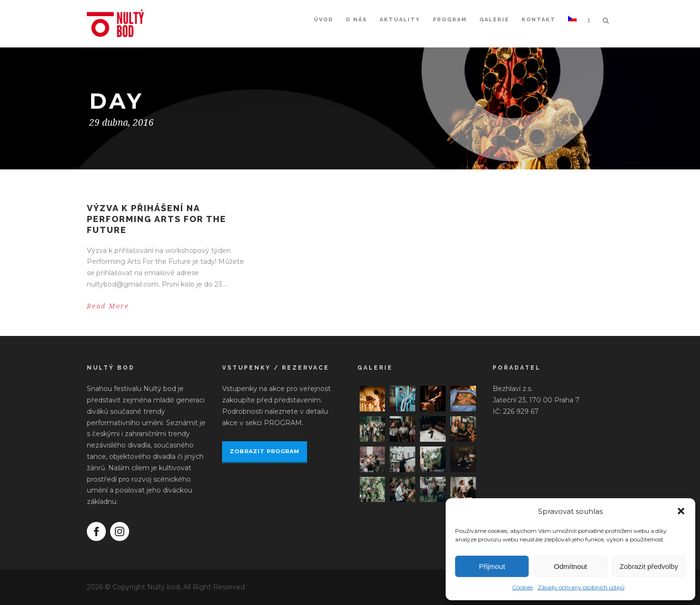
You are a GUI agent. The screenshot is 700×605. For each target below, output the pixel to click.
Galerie (494, 20)
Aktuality (400, 20)
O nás (356, 20)
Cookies (523, 587)
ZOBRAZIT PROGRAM (265, 451)
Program (450, 20)
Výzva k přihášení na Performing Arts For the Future (157, 219)
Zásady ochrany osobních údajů (581, 587)
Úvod (323, 20)
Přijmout (492, 566)
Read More (108, 306)
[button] (681, 511)
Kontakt (539, 20)
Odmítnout (570, 566)
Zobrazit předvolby (649, 566)
